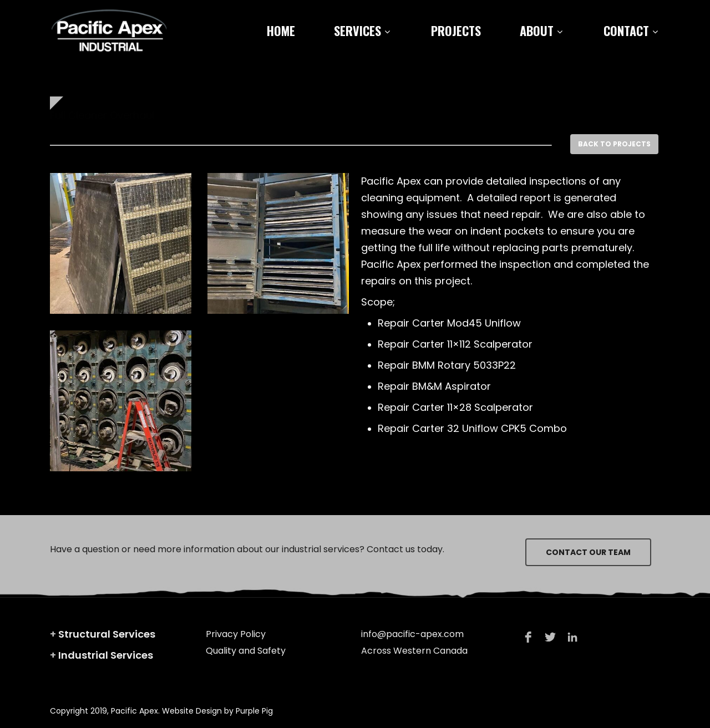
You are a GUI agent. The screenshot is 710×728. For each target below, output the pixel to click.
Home (281, 30)
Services (362, 30)
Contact (631, 30)
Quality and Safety (246, 651)
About (541, 30)
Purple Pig (254, 711)
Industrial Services (106, 655)
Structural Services (107, 634)
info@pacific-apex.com (412, 634)
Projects (456, 30)
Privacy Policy (236, 634)
